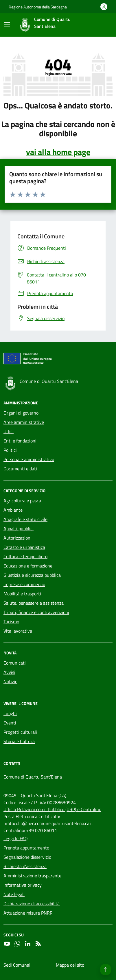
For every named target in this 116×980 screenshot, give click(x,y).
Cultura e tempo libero (25, 556)
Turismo (11, 622)
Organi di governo (21, 413)
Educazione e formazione (28, 566)
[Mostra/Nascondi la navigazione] (7, 24)
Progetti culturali (20, 732)
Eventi (10, 723)
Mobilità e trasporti (22, 594)
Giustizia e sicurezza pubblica (32, 575)
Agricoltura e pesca (22, 501)
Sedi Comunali (18, 965)
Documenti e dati (20, 469)
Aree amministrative (24, 422)
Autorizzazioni (18, 538)
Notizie (10, 681)
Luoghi (10, 713)
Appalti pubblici (19, 529)
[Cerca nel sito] (100, 25)
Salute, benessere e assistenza (34, 603)
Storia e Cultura (19, 741)
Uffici (9, 431)
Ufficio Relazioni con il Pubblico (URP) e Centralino (52, 809)
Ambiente (13, 510)
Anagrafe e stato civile (25, 519)
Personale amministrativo (29, 459)
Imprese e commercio (24, 584)
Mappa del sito (70, 965)
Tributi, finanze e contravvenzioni (36, 612)
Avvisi (9, 672)
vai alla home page (58, 152)
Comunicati (15, 663)
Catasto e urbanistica (24, 547)
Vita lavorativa (18, 631)
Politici (10, 450)
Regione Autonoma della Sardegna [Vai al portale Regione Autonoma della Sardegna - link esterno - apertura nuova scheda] (38, 7)
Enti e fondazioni (20, 441)
